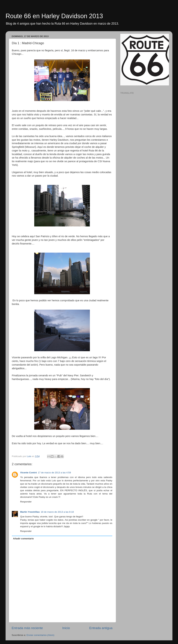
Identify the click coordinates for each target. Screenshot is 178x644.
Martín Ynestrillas (30, 512)
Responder (26, 502)
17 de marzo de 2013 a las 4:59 (54, 473)
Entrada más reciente (27, 628)
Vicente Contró (29, 473)
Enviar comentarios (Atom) (41, 635)
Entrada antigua (101, 628)
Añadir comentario (23, 539)
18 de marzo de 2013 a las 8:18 (57, 512)
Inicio (66, 628)
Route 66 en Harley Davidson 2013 (54, 16)
